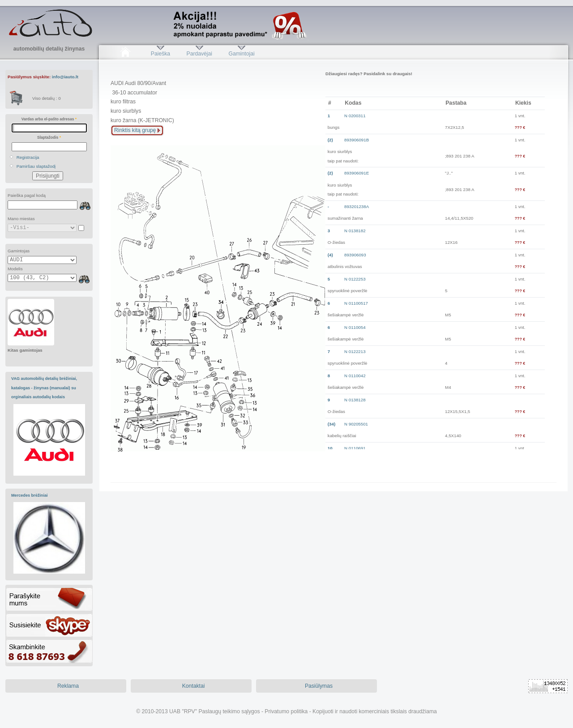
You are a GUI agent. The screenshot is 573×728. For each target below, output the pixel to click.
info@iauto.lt (65, 77)
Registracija (28, 157)
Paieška (160, 54)
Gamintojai (241, 54)
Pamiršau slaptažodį (36, 166)
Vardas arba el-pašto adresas (49, 119)
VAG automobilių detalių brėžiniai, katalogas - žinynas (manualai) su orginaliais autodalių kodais (44, 388)
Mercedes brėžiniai (30, 495)
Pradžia (125, 54)
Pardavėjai (199, 54)
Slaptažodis (49, 137)
